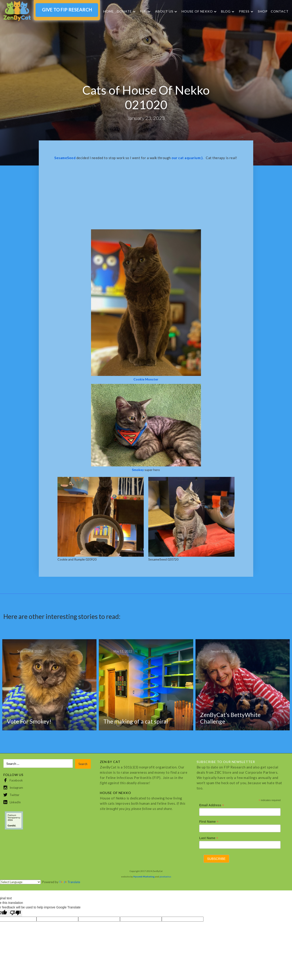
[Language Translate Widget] (20, 882)
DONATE (124, 11)
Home (109, 11)
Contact (280, 11)
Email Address (212, 805)
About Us (164, 11)
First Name (209, 822)
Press (244, 11)
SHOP (263, 11)
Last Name (209, 838)
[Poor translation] (15, 913)
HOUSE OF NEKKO (197, 11)
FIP (143, 11)
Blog (226, 11)
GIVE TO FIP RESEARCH (67, 10)
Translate (70, 882)
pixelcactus (165, 877)
